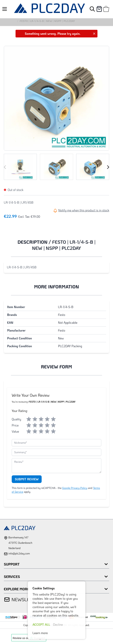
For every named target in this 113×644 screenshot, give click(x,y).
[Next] (108, 167)
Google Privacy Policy (75, 488)
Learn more (40, 633)
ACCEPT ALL (41, 624)
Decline (58, 624)
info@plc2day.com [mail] (19, 553)
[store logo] (50, 9)
